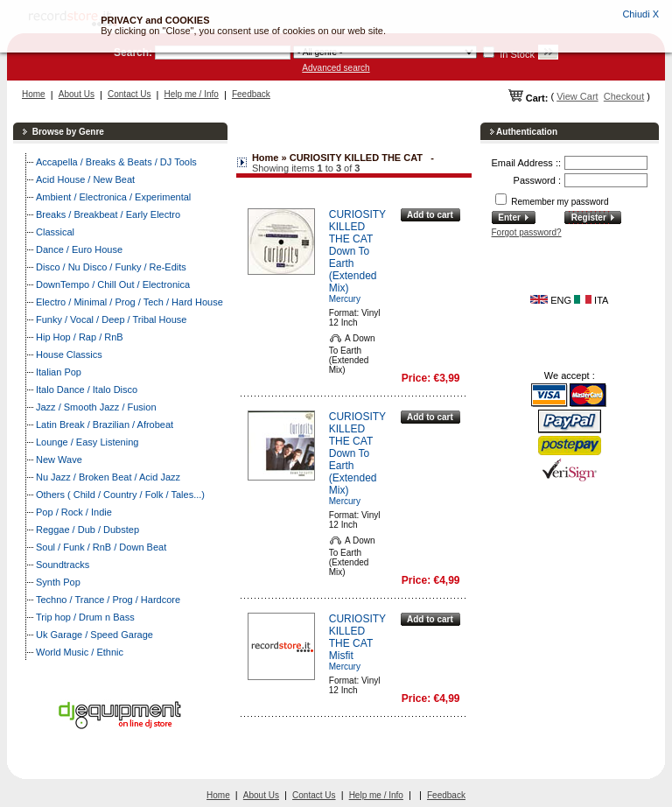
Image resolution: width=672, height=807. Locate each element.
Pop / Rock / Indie (74, 512)
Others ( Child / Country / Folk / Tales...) (120, 495)
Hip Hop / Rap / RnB (80, 337)
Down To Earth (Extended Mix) (353, 270)
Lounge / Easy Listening (87, 442)
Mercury (345, 299)
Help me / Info (192, 94)
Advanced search (336, 68)
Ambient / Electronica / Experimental (113, 197)
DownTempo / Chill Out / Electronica (113, 284)
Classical (55, 232)
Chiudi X (640, 14)
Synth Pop (58, 582)
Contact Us (129, 94)
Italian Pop (59, 372)
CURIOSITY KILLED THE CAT (357, 227)
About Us (77, 94)
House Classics (69, 354)
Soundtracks (63, 565)
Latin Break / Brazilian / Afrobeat (105, 425)
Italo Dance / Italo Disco (87, 389)
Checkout (624, 96)
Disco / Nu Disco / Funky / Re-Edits (111, 267)
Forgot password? (527, 232)
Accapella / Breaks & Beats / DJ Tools (116, 162)
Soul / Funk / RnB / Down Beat (101, 547)
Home (34, 94)
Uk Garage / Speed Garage (94, 635)
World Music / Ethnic (80, 652)
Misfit (341, 656)
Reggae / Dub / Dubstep (87, 530)
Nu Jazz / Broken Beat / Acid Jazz (108, 477)
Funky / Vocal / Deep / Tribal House (111, 319)
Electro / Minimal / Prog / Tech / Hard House (129, 302)
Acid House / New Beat (85, 179)
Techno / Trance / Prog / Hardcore (108, 600)
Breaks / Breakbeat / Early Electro (108, 214)
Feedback (251, 94)
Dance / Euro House (79, 249)
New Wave (59, 460)
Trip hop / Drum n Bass (85, 617)
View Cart (577, 96)
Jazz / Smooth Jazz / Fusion (96, 407)
